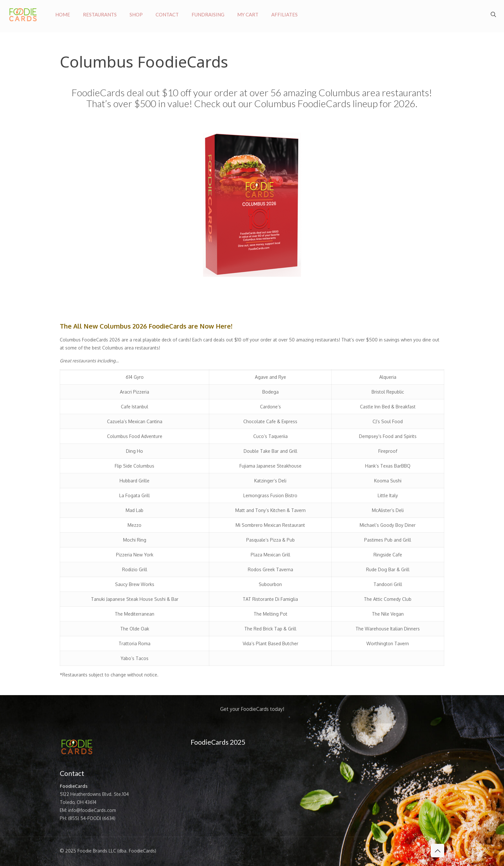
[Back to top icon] (437, 851)
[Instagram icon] (422, 851)
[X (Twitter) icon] (415, 851)
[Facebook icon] (408, 851)
